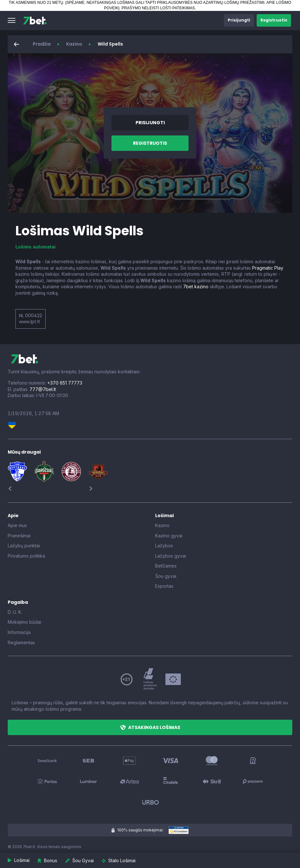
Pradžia (42, 44)
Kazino (74, 44)
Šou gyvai (166, 576)
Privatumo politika (26, 556)
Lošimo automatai (35, 247)
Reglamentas (21, 642)
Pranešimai (19, 536)
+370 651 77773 (65, 383)
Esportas (164, 586)
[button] (12, 21)
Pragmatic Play (268, 268)
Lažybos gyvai (171, 556)
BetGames (166, 566)
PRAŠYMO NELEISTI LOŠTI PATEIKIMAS (158, 8)
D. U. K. (15, 612)
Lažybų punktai (24, 546)
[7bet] (35, 21)
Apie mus (17, 525)
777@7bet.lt (43, 389)
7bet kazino (196, 286)
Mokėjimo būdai (24, 622)
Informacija (19, 632)
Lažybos (164, 546)
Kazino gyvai (169, 536)
